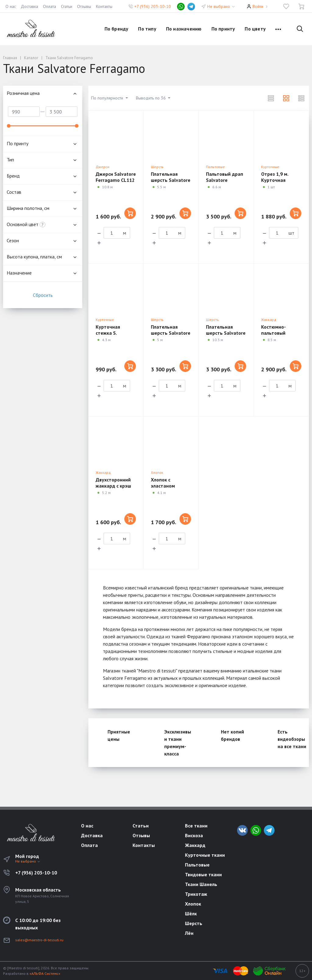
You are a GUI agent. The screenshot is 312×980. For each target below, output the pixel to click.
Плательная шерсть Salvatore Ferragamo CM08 (226, 333)
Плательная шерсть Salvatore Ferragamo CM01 (171, 180)
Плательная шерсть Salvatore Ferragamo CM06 (171, 333)
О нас (11, 6)
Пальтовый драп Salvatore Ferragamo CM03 (225, 180)
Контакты (104, 6)
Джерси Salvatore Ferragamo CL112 (116, 177)
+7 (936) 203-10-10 (153, 6)
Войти (258, 6)
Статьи (67, 6)
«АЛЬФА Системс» (45, 973)
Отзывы (84, 6)
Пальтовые (215, 167)
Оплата (50, 6)
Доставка (29, 6)
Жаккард (269, 320)
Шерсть (157, 167)
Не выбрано (221, 6)
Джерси (103, 167)
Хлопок (157, 472)
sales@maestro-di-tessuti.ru (39, 940)
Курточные (270, 167)
